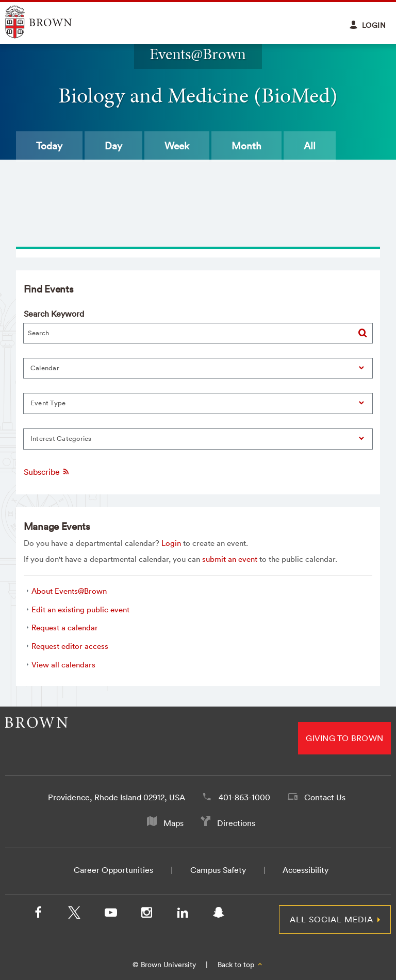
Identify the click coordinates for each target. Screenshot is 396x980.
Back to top (241, 965)
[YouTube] (110, 915)
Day (113, 146)
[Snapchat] (219, 915)
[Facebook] (38, 915)
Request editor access (70, 646)
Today (49, 146)
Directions (236, 823)
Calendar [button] (45, 368)
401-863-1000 (244, 797)
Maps (174, 823)
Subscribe (47, 472)
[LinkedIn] (183, 915)
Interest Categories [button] (61, 439)
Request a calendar (65, 627)
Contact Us (325, 797)
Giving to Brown (344, 738)
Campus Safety (218, 870)
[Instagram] (146, 915)
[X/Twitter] (74, 915)
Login (171, 543)
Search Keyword (54, 314)
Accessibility (306, 870)
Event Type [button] (48, 403)
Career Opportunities (113, 870)
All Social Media (332, 919)
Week (177, 146)
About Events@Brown (69, 591)
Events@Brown (198, 54)
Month (246, 146)
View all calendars (63, 665)
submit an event (230, 559)
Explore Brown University (50, 22)
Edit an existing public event (80, 609)
